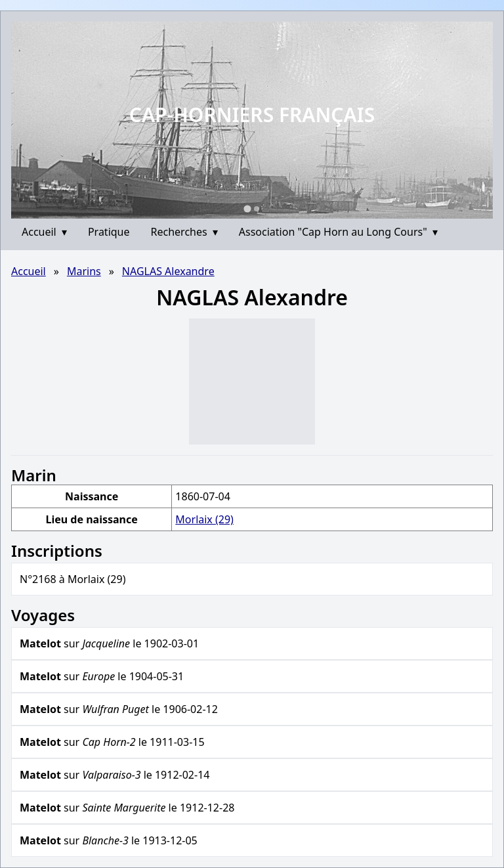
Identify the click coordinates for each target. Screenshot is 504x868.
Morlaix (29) (204, 519)
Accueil (44, 232)
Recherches (184, 232)
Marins (84, 271)
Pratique (109, 232)
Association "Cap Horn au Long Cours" (338, 232)
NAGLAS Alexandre (168, 271)
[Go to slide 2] (257, 209)
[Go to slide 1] (247, 208)
